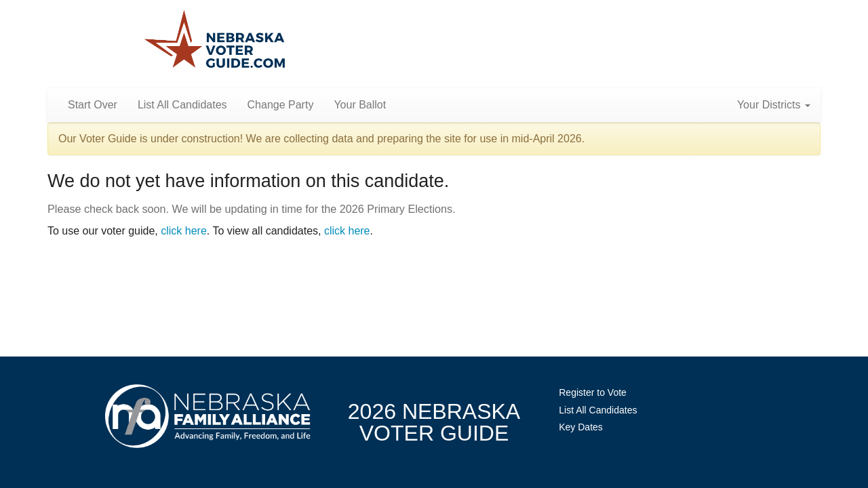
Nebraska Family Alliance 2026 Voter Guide (215, 40)
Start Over (93, 105)
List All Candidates (182, 105)
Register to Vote (593, 392)
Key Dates (581, 427)
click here (184, 231)
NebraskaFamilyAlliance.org (208, 416)
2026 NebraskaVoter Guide (434, 422)
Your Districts (774, 105)
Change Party (281, 105)
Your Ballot (360, 105)
